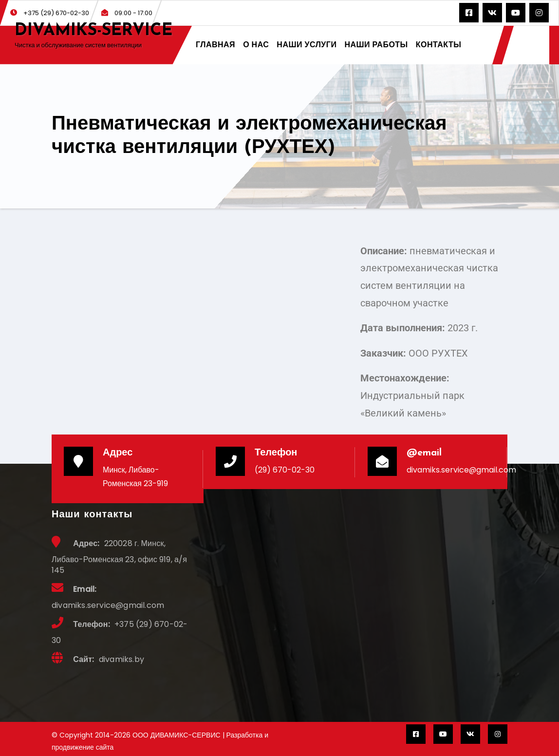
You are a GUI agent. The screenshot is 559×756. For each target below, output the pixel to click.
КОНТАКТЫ (439, 45)
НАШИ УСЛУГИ (307, 45)
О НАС (256, 45)
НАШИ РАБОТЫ (376, 45)
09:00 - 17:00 (127, 13)
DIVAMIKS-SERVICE (93, 31)
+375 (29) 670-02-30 (50, 13)
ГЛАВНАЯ (215, 45)
